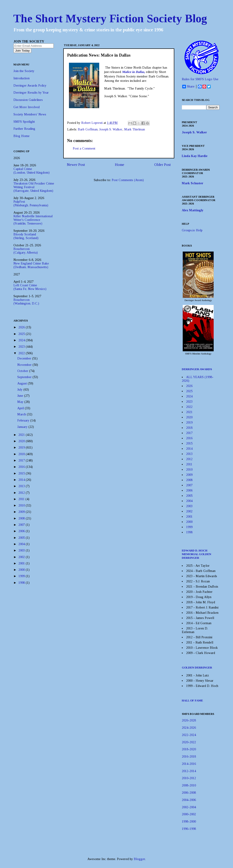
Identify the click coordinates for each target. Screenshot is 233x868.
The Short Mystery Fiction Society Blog (110, 18)
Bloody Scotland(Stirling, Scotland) (26, 236)
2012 (22, 493)
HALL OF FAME (192, 700)
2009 (22, 512)
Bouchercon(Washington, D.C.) (26, 302)
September (25, 377)
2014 (22, 480)
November (25, 365)
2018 (22, 454)
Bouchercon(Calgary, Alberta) (26, 251)
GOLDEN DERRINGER (197, 667)
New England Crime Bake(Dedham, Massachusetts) (31, 265)
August (23, 383)
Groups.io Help (192, 230)
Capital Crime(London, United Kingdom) (32, 171)
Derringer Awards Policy (30, 86)
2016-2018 (189, 757)
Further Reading (24, 129)
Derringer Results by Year (31, 93)
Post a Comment (84, 148)
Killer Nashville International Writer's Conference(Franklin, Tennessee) (33, 220)
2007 (22, 525)
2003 (22, 550)
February (24, 420)
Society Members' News (30, 114)
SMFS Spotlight (24, 122)
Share (188, 87)
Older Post (162, 165)
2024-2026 (189, 728)
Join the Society (24, 71)
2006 (22, 531)
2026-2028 (189, 720)
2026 (22, 327)
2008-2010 (189, 785)
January (23, 427)
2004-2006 (189, 800)
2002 (22, 557)
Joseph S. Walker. (111, 129)
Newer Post (76, 165)
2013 (22, 486)
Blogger (139, 859)
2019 (22, 448)
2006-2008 (189, 793)
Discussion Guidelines (28, 100)
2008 (22, 518)
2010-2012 (189, 778)
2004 (22, 544)
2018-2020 (189, 749)
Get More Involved (27, 107)
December (25, 358)
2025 (22, 334)
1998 (22, 583)
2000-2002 (189, 814)
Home (120, 165)
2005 (22, 538)
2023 (22, 347)
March (22, 414)
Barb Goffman (88, 129)
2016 (22, 467)
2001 (22, 563)
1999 (22, 576)
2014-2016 (189, 764)
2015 (22, 473)
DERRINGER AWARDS (197, 369)
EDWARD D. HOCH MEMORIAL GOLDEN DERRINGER (196, 554)
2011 (22, 499)
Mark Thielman (135, 129)
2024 (22, 340)
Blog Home (22, 136)
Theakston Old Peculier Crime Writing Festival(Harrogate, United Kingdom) (34, 187)
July (20, 390)
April (21, 408)
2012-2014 (189, 771)
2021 (22, 435)
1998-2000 (189, 822)
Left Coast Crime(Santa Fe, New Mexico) (30, 287)
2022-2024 (189, 735)
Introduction (22, 78)
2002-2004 (189, 807)
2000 (22, 570)
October (23, 371)
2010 (22, 505)
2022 (22, 353)
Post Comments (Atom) (128, 180)
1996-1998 (189, 829)
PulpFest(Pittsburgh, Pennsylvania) (31, 203)
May (21, 402)
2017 (22, 460)
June (21, 396)
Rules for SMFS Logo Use (200, 79)
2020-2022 (189, 742)
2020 (22, 441)
